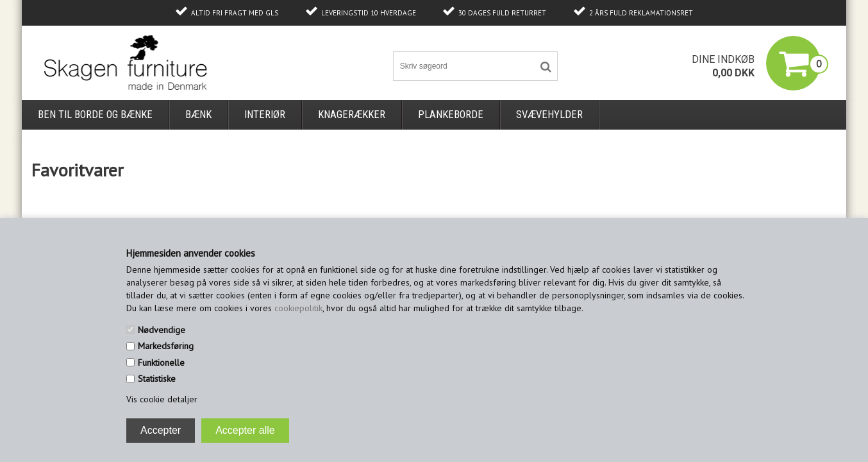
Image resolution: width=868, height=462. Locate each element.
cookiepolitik (298, 308)
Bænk (198, 115)
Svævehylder (549, 115)
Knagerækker (352, 115)
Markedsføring (166, 346)
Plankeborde (451, 115)
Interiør (265, 115)
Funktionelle (161, 363)
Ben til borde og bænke (95, 115)
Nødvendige (162, 330)
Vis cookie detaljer (162, 399)
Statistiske (157, 379)
